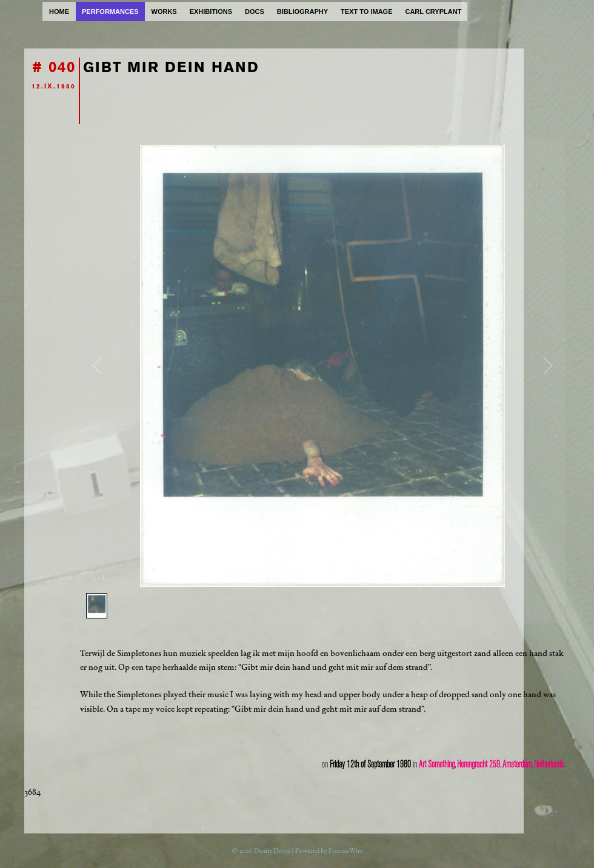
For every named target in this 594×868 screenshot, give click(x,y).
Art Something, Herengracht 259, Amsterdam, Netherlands (491, 764)
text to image (366, 12)
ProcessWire (346, 851)
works (164, 12)
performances (110, 12)
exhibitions (211, 12)
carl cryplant (433, 12)
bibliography (302, 12)
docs (255, 12)
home (59, 12)
